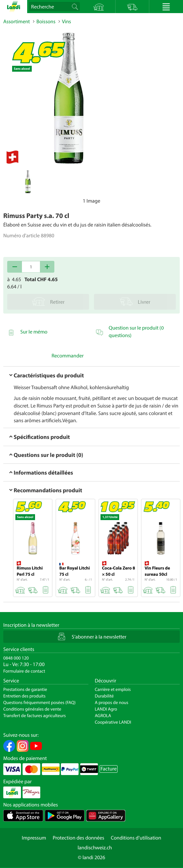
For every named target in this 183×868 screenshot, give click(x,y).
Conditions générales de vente (32, 709)
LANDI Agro (106, 709)
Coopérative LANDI (113, 722)
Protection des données (79, 838)
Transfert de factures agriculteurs (35, 715)
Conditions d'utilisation (136, 838)
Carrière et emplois (113, 689)
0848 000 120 (16, 658)
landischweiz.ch (95, 848)
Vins (66, 22)
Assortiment (17, 22)
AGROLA (103, 715)
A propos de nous (112, 702)
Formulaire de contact (24, 671)
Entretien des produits (24, 696)
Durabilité (104, 696)
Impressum (34, 838)
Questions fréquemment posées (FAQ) (39, 702)
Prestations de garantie (25, 689)
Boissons (46, 22)
